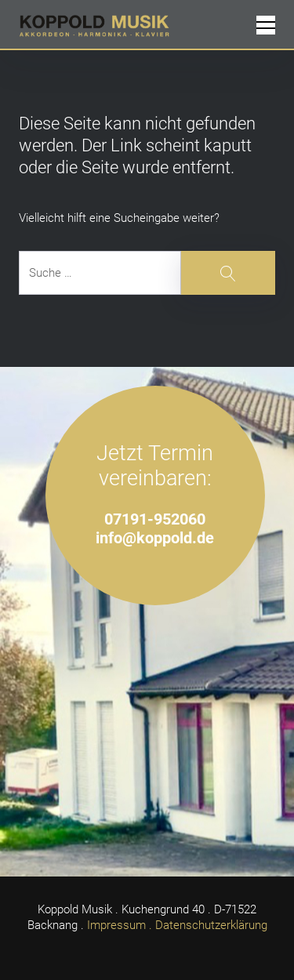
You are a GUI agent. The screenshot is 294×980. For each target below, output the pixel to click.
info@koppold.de (155, 538)
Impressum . (120, 925)
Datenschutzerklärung (211, 925)
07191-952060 (155, 519)
